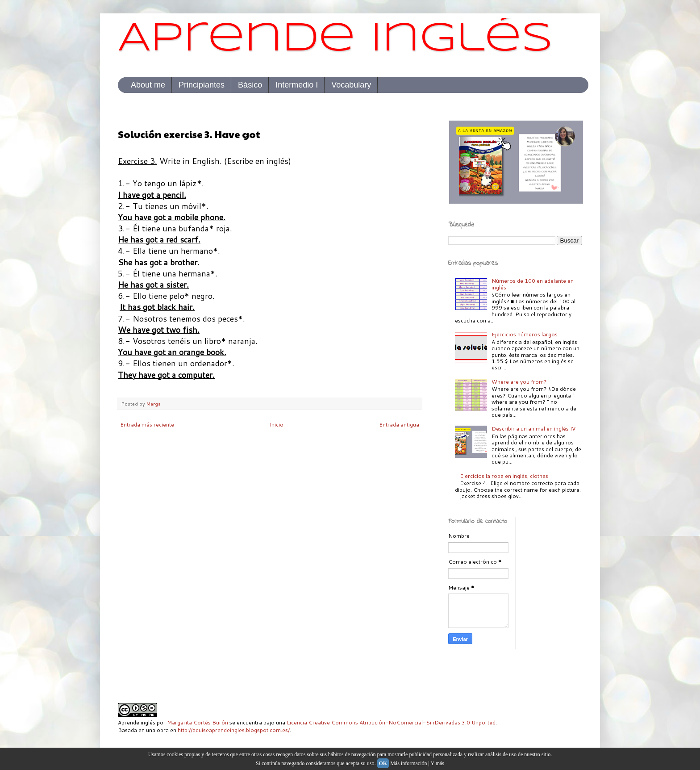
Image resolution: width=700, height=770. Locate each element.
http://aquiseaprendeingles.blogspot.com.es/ (234, 730)
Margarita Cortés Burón (198, 722)
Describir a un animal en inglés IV (533, 429)
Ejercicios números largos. (525, 334)
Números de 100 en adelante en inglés (533, 284)
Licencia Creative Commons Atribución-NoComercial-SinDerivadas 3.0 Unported (391, 722)
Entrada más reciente (147, 425)
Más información (408, 763)
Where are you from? (519, 382)
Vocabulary (351, 85)
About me (148, 85)
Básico (250, 85)
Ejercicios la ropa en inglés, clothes (504, 476)
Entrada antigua (399, 425)
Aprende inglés (335, 40)
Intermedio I (297, 85)
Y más (437, 763)
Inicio (277, 425)
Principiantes (202, 85)
